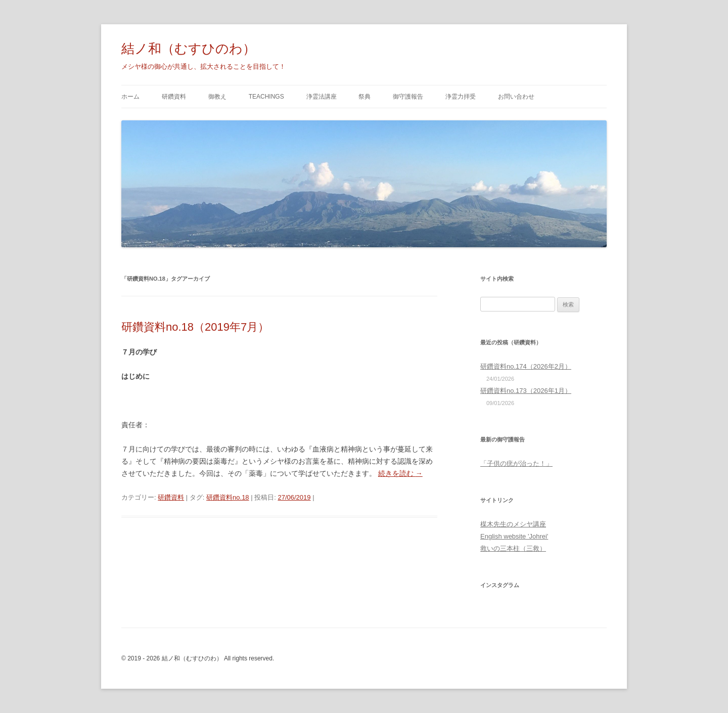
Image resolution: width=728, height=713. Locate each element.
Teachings (266, 97)
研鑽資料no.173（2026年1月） (526, 391)
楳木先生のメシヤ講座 (513, 524)
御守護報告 (408, 97)
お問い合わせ (516, 97)
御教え (217, 97)
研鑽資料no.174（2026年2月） (526, 366)
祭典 (365, 97)
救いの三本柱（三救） (513, 548)
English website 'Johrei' (514, 536)
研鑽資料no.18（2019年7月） (195, 327)
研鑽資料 (174, 97)
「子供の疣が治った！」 (516, 463)
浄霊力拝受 (461, 97)
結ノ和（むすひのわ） (189, 49)
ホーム (130, 97)
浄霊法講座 (322, 97)
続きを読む (400, 473)
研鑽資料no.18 (228, 497)
